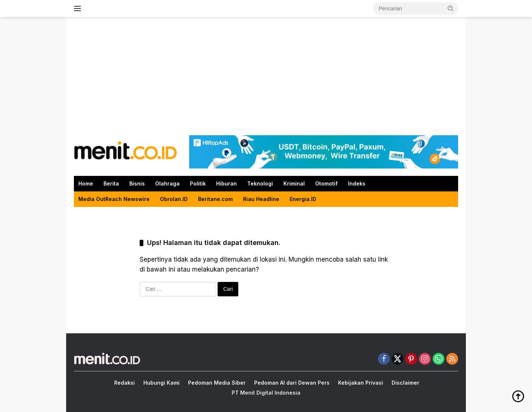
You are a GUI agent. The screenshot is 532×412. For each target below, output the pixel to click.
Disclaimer (405, 383)
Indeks (357, 183)
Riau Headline (261, 199)
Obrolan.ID (174, 199)
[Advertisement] (266, 76)
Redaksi (125, 383)
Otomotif (326, 183)
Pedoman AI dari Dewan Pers (292, 383)
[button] (451, 8)
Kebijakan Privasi (361, 383)
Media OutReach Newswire (114, 199)
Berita (111, 183)
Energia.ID (303, 199)
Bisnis (137, 183)
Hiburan (226, 183)
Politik (198, 183)
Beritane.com (215, 199)
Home (86, 183)
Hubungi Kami (161, 383)
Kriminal (294, 183)
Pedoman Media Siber (217, 383)
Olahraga (167, 183)
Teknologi (260, 183)
